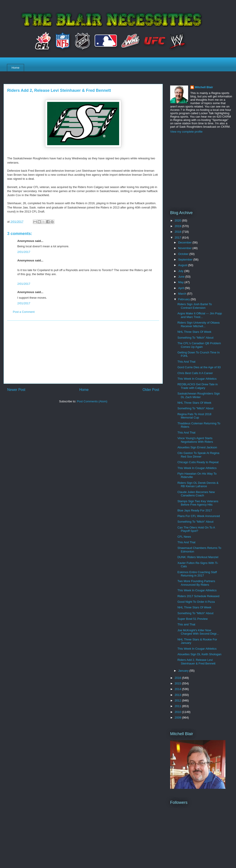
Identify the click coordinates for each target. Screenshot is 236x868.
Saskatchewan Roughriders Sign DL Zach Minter (199, 395)
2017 (178, 238)
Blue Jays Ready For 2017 (195, 510)
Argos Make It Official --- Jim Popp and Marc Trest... (200, 315)
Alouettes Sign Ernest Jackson (197, 447)
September (186, 260)
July (181, 271)
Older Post (151, 390)
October (184, 254)
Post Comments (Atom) (92, 401)
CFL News (184, 537)
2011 (178, 706)
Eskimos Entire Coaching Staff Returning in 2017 (197, 574)
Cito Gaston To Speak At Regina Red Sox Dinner (198, 455)
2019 (178, 226)
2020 (178, 220)
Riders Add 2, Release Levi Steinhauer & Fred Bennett (196, 662)
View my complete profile (186, 132)
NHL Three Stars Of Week (194, 332)
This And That (186, 362)
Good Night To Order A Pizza (196, 602)
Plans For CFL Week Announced (199, 516)
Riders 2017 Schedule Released (198, 596)
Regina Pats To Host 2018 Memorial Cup (194, 416)
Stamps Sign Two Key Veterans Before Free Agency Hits (198, 503)
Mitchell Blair (204, 87)
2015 (178, 683)
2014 (178, 689)
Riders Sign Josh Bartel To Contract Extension (195, 306)
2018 (178, 232)
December (185, 242)
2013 (178, 695)
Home (16, 68)
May (181, 282)
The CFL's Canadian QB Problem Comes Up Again (199, 345)
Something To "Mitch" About (195, 338)
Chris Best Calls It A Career (195, 373)
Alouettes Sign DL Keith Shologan (199, 654)
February (185, 299)
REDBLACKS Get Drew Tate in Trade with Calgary (197, 386)
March (183, 294)
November (185, 248)
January (184, 671)
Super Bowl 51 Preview (192, 619)
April (182, 288)
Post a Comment (24, 312)
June (182, 277)
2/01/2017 (24, 252)
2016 (178, 678)
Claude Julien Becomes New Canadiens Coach (196, 494)
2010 (178, 712)
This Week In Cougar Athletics (197, 379)
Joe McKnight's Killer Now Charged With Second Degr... (198, 632)
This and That (186, 624)
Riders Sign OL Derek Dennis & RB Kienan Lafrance (198, 485)
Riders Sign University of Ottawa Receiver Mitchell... (198, 324)
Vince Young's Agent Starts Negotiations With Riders (195, 440)
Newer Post (16, 390)
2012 (178, 700)
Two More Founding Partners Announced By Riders (196, 583)
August (183, 265)
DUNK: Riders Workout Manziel (198, 557)
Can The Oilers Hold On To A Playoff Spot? (196, 529)
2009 (178, 718)
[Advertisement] (83, 352)
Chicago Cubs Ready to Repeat (198, 462)
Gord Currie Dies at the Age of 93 (199, 367)
